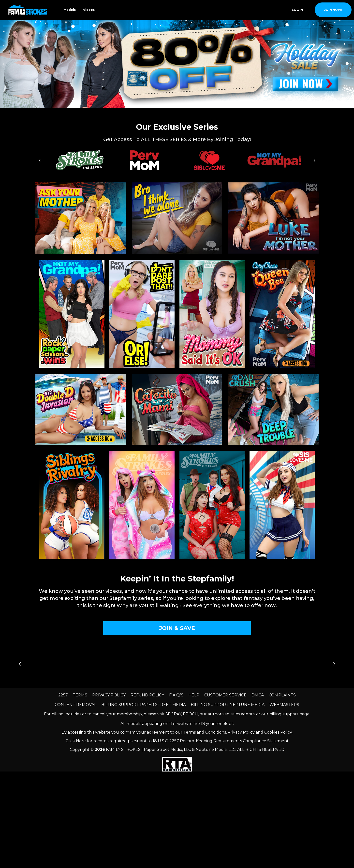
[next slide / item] (351, 64)
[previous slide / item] (3, 64)
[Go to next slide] (334, 664)
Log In (297, 10)
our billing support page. (286, 714)
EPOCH (190, 714)
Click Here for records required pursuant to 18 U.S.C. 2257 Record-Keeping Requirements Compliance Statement (177, 741)
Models (70, 10)
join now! (333, 10)
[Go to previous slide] (20, 664)
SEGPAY (173, 714)
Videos (89, 10)
